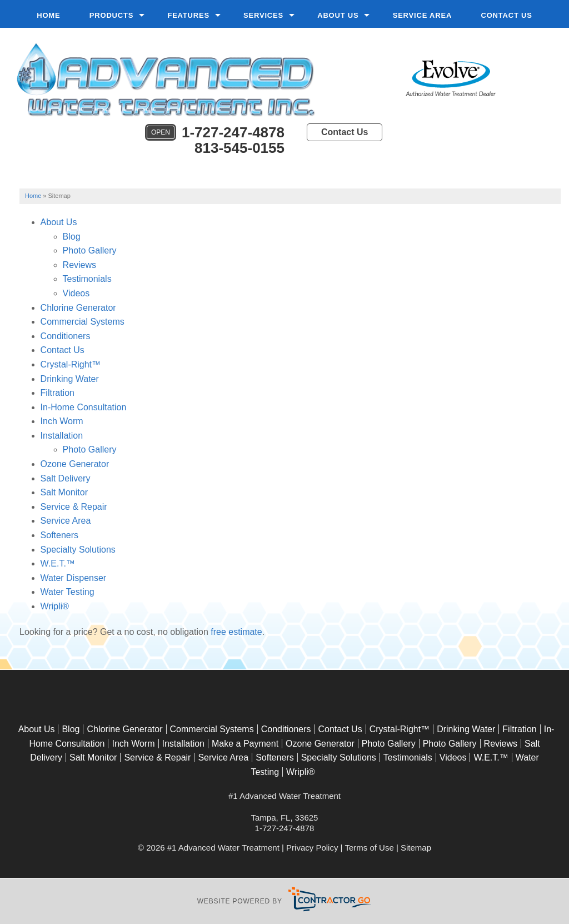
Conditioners (66, 336)
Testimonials (87, 279)
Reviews (79, 265)
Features (188, 15)
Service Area (422, 15)
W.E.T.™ (58, 563)
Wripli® (55, 606)
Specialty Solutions (78, 550)
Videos (76, 293)
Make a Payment (245, 744)
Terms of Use (369, 848)
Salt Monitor (64, 492)
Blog (72, 237)
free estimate (236, 632)
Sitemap (416, 848)
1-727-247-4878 (215, 133)
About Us (338, 15)
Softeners (59, 535)
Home (48, 15)
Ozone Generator (75, 464)
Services (263, 15)
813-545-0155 (239, 148)
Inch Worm (62, 421)
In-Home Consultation (84, 407)
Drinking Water (70, 379)
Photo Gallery (90, 250)
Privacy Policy (312, 848)
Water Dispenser (74, 578)
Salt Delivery (66, 478)
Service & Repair (74, 507)
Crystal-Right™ (71, 364)
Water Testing (68, 592)
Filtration (58, 393)
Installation (62, 436)
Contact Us (506, 15)
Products (111, 15)
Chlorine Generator (78, 308)
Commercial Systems (83, 322)
